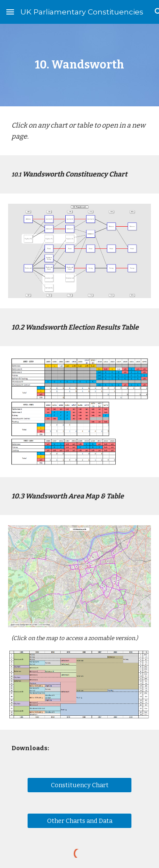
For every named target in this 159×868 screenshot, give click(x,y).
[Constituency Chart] (79, 785)
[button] (10, 12)
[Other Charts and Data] (79, 821)
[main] (80, 65)
